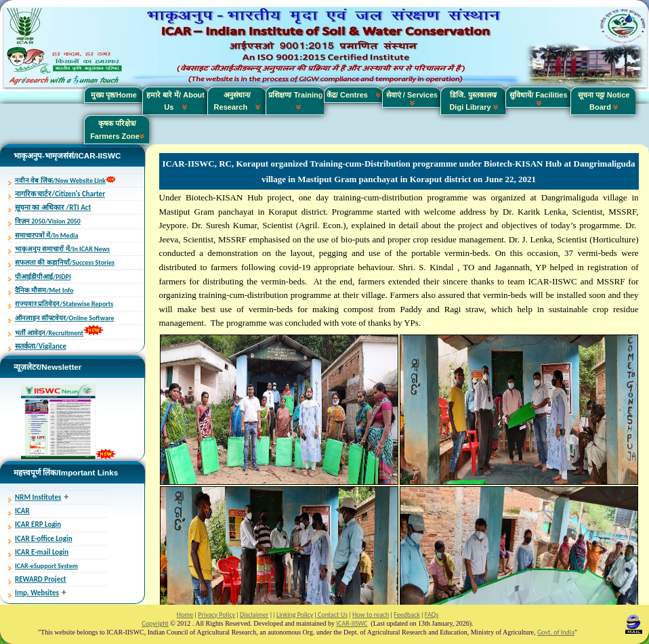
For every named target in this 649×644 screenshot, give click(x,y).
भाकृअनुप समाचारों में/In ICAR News (62, 249)
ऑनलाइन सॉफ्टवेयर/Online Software (64, 318)
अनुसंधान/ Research (237, 101)
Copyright (155, 623)
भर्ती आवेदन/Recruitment (49, 333)
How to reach (371, 615)
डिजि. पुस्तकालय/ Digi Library (473, 101)
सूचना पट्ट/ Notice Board (604, 101)
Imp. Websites (37, 593)
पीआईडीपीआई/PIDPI (43, 277)
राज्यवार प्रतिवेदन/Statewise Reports (64, 304)
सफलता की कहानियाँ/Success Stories (65, 262)
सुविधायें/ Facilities (538, 98)
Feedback (406, 615)
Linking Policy (295, 615)
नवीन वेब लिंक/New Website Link (60, 180)
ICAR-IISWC (352, 623)
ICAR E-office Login (44, 539)
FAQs (432, 615)
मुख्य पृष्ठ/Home (114, 95)
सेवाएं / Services (412, 98)
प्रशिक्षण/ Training (296, 101)
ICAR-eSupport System (46, 566)
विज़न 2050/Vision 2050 (48, 221)
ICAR (22, 511)
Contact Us (332, 615)
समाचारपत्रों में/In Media (46, 235)
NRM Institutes (38, 497)
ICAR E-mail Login (42, 552)
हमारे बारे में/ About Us (175, 101)
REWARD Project (41, 579)
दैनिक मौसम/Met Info (44, 290)
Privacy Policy (216, 615)
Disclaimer (254, 615)
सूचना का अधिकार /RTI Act (53, 208)
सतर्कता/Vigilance (41, 346)
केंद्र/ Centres (354, 95)
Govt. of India (556, 632)
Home (185, 615)
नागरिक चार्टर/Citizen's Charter (60, 194)
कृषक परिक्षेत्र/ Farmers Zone (117, 129)
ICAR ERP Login (38, 524)
